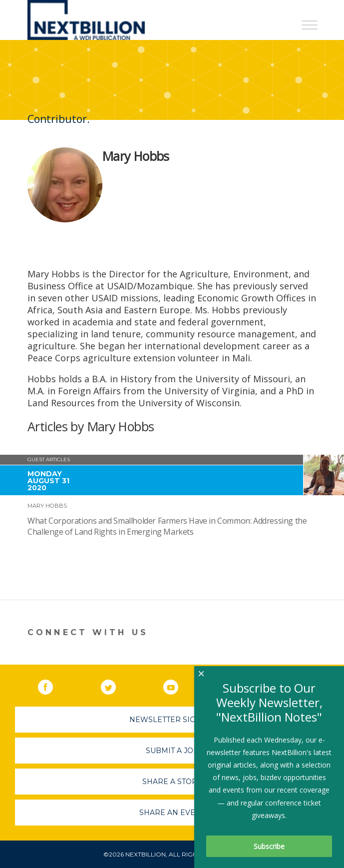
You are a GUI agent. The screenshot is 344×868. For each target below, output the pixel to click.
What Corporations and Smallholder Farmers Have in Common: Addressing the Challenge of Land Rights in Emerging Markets (167, 526)
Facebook (52, 685)
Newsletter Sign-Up (172, 720)
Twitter (115, 685)
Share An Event (172, 813)
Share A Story (172, 782)
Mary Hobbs (47, 506)
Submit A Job (172, 751)
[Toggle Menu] (310, 25)
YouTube (178, 685)
